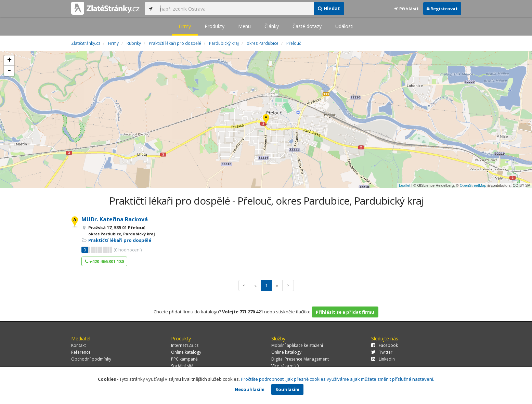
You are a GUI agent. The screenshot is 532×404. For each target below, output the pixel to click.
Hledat (329, 8)
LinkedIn (383, 359)
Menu (244, 26)
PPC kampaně (184, 359)
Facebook (385, 345)
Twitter (382, 352)
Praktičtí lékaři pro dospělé (120, 240)
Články (272, 26)
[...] (235, 9)
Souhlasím (287, 389)
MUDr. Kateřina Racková (115, 219)
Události (344, 26)
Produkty (215, 26)
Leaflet (405, 185)
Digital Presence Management (300, 359)
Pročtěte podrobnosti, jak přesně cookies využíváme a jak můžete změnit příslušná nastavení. (338, 379)
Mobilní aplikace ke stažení (297, 345)
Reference (81, 352)
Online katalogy (186, 352)
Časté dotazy (307, 26)
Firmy (185, 26)
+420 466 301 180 (104, 261)
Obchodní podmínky (91, 359)
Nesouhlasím (250, 389)
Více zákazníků (285, 366)
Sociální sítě (182, 366)
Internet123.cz (185, 345)
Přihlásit (407, 9)
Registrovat (442, 9)
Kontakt (79, 345)
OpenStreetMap (473, 185)
